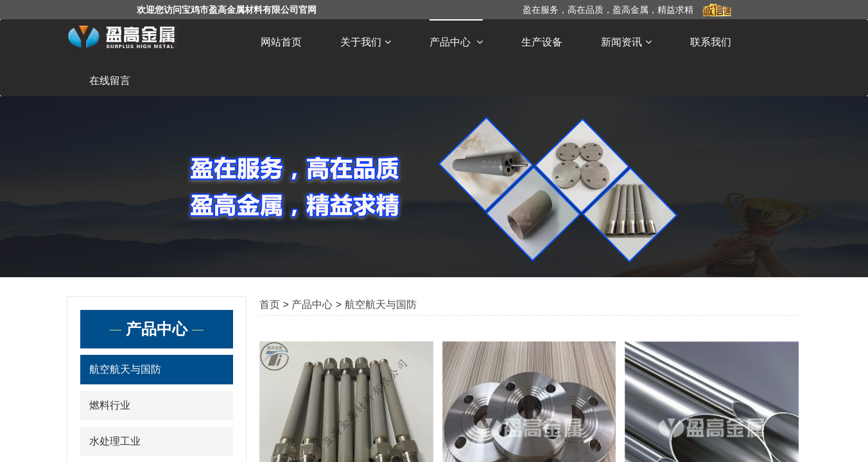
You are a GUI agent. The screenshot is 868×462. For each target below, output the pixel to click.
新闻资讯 (626, 42)
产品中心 (456, 42)
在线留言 (110, 81)
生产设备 (542, 42)
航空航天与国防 (125, 369)
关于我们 (366, 42)
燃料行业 (110, 405)
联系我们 (711, 42)
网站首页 (281, 42)
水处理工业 (115, 441)
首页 (270, 304)
